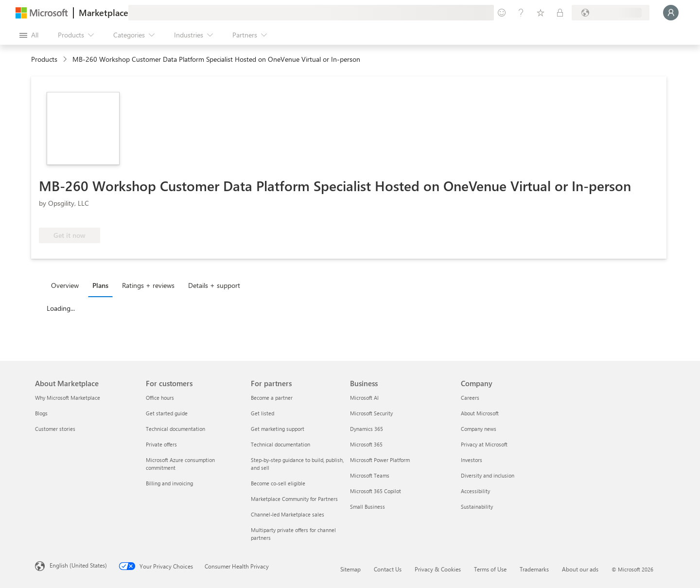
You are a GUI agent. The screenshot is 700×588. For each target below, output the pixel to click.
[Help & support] (521, 13)
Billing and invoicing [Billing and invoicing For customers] (169, 483)
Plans (100, 285)
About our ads (580, 569)
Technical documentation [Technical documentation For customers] (175, 429)
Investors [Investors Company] (472, 460)
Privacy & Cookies (438, 569)
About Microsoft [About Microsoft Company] (480, 413)
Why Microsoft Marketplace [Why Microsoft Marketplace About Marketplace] (68, 398)
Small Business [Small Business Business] (367, 507)
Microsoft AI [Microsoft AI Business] (364, 398)
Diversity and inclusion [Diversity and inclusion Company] (488, 475)
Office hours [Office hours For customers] (160, 398)
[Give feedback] (502, 13)
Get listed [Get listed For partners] (262, 413)
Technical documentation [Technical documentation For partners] (280, 444)
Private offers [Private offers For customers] (161, 444)
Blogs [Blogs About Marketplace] (41, 413)
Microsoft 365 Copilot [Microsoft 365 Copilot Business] (376, 491)
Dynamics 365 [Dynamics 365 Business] (367, 429)
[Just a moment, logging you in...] (671, 13)
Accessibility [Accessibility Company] (475, 491)
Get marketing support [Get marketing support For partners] (278, 429)
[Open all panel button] (29, 35)
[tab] (67, 285)
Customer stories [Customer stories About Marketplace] (55, 429)
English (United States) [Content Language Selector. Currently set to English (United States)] (78, 565)
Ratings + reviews (148, 285)
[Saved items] (541, 13)
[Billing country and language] (611, 13)
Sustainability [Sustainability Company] (477, 507)
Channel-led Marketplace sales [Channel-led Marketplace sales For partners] (288, 514)
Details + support (214, 285)
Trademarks (534, 569)
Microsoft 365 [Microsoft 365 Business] (366, 444)
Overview (65, 285)
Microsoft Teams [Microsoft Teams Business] (370, 475)
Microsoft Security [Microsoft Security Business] (371, 413)
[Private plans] (560, 13)
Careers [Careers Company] (470, 398)
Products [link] (44, 59)
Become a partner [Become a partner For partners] (272, 398)
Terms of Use (490, 569)
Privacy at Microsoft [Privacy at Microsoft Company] (484, 444)
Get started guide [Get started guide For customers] (167, 413)
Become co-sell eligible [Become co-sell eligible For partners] (278, 483)
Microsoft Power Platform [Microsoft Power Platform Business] (380, 460)
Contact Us (388, 569)
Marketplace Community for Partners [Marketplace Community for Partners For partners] (294, 499)
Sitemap (350, 569)
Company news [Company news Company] (479, 429)
